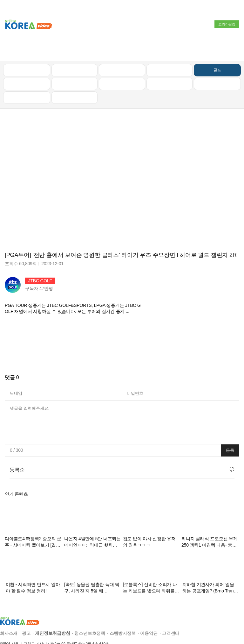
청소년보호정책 (90, 610)
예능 (122, 61)
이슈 (170, 61)
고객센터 (171, 610)
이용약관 (149, 610)
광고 (26, 610)
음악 (75, 74)
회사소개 (9, 610)
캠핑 (75, 61)
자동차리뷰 (169, 47)
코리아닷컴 (227, 24)
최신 (27, 47)
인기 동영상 (74, 47)
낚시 (27, 61)
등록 (230, 427)
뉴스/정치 (122, 47)
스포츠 (217, 61)
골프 (217, 47)
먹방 (27, 74)
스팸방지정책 (123, 610)
